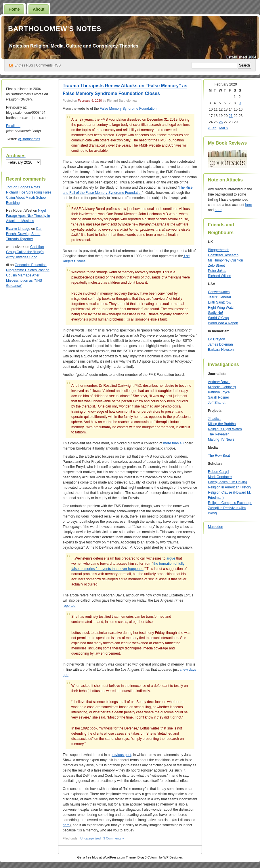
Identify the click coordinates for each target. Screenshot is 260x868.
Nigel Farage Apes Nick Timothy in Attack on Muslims (28, 216)
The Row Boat (219, 456)
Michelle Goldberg (222, 387)
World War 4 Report (223, 323)
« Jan (212, 128)
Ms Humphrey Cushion (225, 260)
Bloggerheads (219, 250)
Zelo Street (216, 266)
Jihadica (214, 419)
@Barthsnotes (29, 139)
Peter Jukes (217, 271)
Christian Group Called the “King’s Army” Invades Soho (25, 252)
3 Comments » (114, 838)
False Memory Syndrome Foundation (128, 109)
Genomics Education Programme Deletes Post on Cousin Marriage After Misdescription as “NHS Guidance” (28, 275)
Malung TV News (221, 439)
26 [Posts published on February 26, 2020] (221, 122)
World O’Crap (218, 318)
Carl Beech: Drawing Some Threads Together (24, 234)
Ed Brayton (216, 339)
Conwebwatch (219, 292)
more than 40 (173, 443)
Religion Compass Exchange (230, 503)
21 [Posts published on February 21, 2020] (231, 116)
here (66, 825)
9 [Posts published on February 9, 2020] (240, 103)
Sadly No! (215, 313)
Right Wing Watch (222, 308)
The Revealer (218, 434)
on (12, 187)
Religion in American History (230, 487)
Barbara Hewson (221, 350)
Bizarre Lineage (18, 229)
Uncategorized (90, 838)
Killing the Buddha (222, 424)
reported (69, 606)
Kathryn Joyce (219, 392)
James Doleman (220, 344)
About (39, 9)
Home (14, 9)
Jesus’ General (219, 297)
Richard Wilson (220, 276)
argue (171, 558)
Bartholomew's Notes (55, 29)
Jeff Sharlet (217, 403)
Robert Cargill (218, 472)
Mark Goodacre (220, 477)
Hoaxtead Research (223, 255)
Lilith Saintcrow (220, 302)
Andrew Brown (219, 382)
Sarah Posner (218, 397)
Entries (24, 65)
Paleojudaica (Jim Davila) (227, 482)
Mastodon (216, 527)
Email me (13, 126)
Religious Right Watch (225, 429)
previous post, (122, 755)
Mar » (224, 128)
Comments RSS (48, 65)
